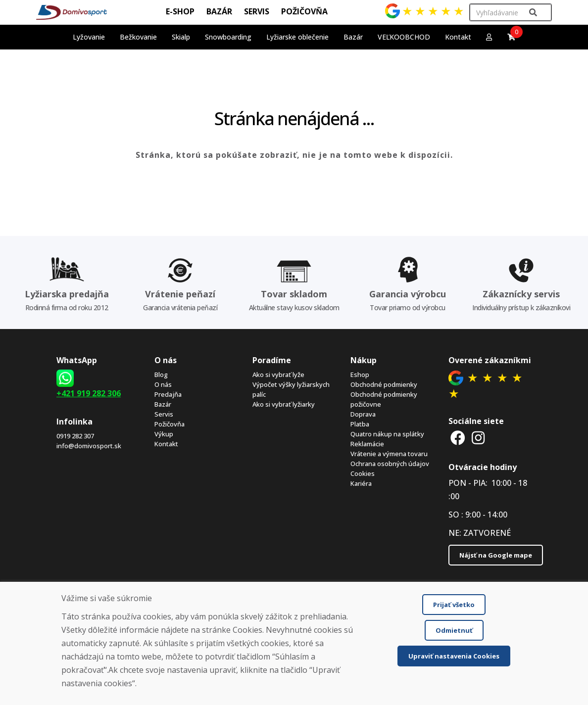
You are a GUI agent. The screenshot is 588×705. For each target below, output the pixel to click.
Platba (360, 424)
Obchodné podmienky (384, 384)
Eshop (360, 375)
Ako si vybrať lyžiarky (284, 404)
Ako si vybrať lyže (278, 375)
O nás (163, 384)
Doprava (363, 414)
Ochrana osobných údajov (390, 464)
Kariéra (361, 483)
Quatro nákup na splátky (387, 434)
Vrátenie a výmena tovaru (389, 454)
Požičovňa (170, 424)
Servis (164, 414)
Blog (161, 375)
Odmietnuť (454, 630)
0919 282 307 (75, 436)
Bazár (163, 404)
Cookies (363, 473)
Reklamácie (367, 444)
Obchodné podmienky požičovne (384, 399)
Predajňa (168, 394)
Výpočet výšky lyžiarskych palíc (291, 389)
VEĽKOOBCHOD (404, 37)
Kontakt (458, 37)
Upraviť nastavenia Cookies (454, 656)
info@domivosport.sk (89, 446)
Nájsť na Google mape (496, 555)
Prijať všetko (454, 605)
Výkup (164, 434)
